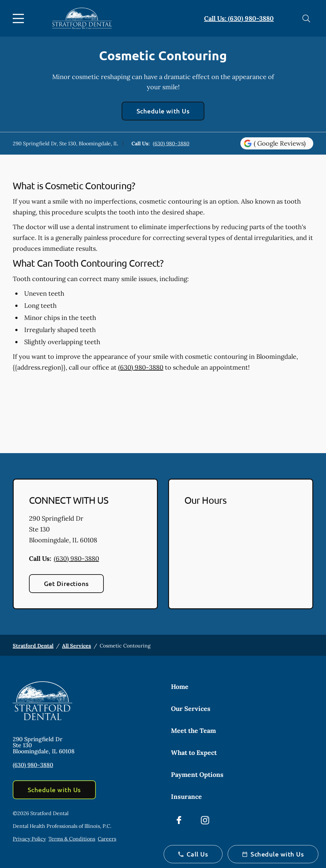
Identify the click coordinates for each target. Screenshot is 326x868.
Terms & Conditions (72, 839)
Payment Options (197, 774)
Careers (107, 839)
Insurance (186, 796)
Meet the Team (193, 731)
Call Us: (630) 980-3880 (239, 18)
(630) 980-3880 (171, 143)
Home (180, 687)
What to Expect (194, 752)
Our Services (191, 709)
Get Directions (66, 583)
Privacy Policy (29, 839)
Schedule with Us (163, 111)
